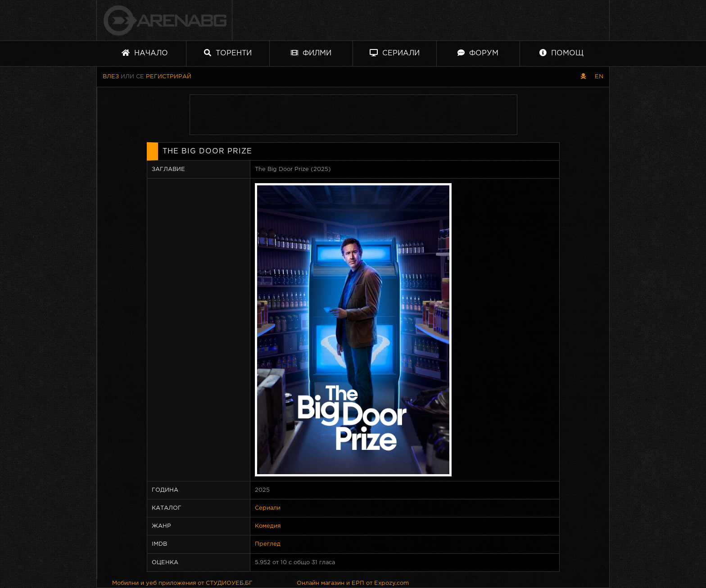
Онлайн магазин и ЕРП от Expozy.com (353, 583)
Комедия (268, 526)
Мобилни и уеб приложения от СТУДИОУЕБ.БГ (182, 583)
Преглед (268, 544)
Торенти (228, 53)
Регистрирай (169, 77)
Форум (478, 53)
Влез (111, 77)
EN (599, 77)
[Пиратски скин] (583, 77)
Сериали (395, 53)
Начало (145, 53)
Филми (311, 53)
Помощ (561, 53)
